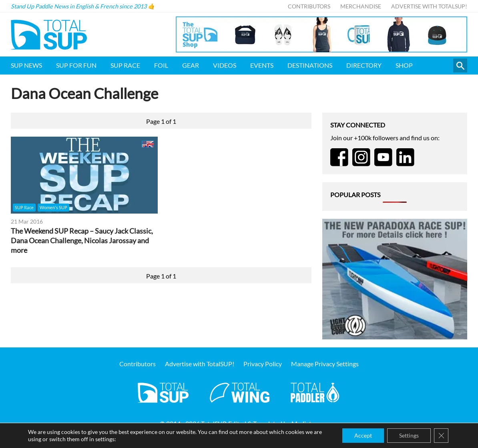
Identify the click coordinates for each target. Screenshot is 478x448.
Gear (191, 65)
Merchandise (361, 6)
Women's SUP (53, 207)
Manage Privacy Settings (325, 364)
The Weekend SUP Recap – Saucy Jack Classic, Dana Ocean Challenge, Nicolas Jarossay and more (82, 241)
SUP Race (125, 65)
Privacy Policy (263, 364)
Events (262, 65)
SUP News (26, 65)
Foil (161, 65)
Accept (363, 435)
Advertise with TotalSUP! (429, 6)
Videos (225, 65)
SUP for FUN (76, 65)
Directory (364, 65)
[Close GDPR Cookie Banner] (441, 436)
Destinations (310, 65)
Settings (409, 435)
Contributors (309, 6)
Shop (404, 65)
